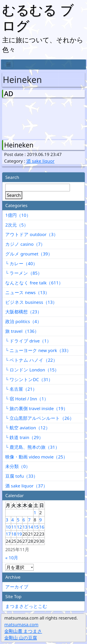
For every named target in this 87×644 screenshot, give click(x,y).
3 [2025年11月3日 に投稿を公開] (7, 520)
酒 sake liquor (40, 161)
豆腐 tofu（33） (22, 476)
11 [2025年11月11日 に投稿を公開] (14, 527)
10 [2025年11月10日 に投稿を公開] (8, 527)
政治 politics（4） (23, 321)
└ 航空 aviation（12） (28, 428)
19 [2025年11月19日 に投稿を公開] (19, 534)
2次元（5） (17, 225)
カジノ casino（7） (25, 244)
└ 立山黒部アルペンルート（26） (40, 418)
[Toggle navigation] (8, 64)
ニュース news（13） (27, 292)
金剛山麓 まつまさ (23, 631)
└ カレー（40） (21, 264)
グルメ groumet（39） (29, 254)
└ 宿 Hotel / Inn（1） (27, 399)
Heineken (19, 145)
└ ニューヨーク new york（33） (38, 350)
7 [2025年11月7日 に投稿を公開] (29, 520)
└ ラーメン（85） (24, 273)
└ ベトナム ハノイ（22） (31, 360)
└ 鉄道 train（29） (24, 437)
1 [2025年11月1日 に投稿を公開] (35, 513)
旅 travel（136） (22, 331)
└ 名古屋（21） (21, 389)
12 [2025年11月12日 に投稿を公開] (19, 527)
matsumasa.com (21, 624)
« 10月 (12, 558)
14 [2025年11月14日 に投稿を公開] (31, 527)
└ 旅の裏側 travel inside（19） (36, 408)
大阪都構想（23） (23, 312)
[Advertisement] (25, 118)
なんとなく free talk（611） (34, 283)
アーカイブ (17, 587)
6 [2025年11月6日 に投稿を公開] (24, 520)
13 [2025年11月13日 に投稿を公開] (25, 527)
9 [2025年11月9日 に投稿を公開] (41, 520)
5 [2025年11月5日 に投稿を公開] (18, 520)
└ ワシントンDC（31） (29, 380)
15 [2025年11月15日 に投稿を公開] (36, 527)
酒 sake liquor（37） (26, 486)
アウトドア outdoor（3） (32, 234)
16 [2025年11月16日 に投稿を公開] (42, 527)
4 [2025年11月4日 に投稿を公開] (13, 520)
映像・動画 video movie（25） (36, 457)
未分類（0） (18, 466)
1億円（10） (18, 215)
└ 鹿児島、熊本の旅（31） (32, 447)
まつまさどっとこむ (26, 606)
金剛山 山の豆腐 (21, 638)
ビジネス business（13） (31, 302)
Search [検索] (14, 195)
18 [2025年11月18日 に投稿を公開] (14, 534)
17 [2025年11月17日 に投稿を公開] (8, 534)
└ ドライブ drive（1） (28, 341)
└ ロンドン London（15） (32, 370)
